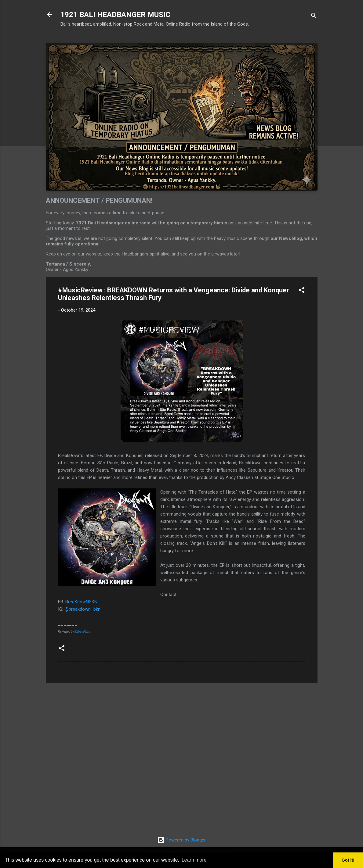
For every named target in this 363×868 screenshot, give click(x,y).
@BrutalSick (82, 632)
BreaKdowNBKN (81, 602)
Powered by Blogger (181, 840)
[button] (302, 291)
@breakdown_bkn (82, 609)
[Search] (314, 17)
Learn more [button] (194, 860)
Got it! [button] (348, 860)
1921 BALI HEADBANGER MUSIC (115, 15)
